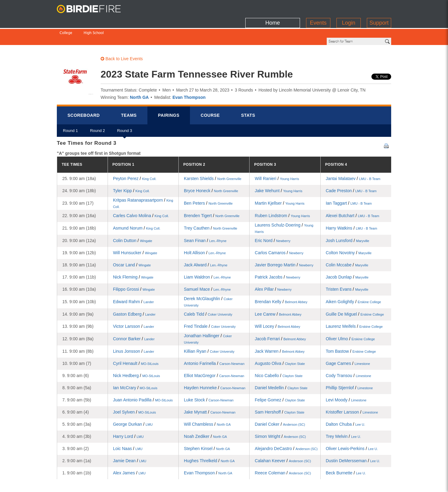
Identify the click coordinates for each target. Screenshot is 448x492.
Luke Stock (209, 379)
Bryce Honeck (211, 170)
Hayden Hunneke (215, 367)
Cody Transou (349, 355)
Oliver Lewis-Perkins (352, 428)
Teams (129, 95)
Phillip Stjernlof (349, 367)
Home (273, 8)
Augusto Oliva (280, 343)
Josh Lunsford (348, 220)
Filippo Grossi (134, 269)
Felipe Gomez (280, 379)
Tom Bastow (351, 331)
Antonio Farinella (214, 343)
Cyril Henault (136, 343)
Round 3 (124, 112)
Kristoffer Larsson (352, 391)
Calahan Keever (283, 440)
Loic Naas (128, 428)
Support (379, 8)
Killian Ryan (209, 331)
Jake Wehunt (278, 170)
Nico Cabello (279, 355)
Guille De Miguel (355, 293)
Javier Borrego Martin (284, 244)
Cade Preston (351, 170)
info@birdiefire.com (369, 483)
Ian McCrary (135, 367)
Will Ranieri (277, 158)
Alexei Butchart (353, 195)
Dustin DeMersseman (353, 440)
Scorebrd (84, 95)
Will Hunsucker (135, 232)
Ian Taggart (349, 182)
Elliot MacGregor (214, 355)
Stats (248, 95)
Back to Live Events (122, 38)
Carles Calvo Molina (141, 195)
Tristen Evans (347, 269)
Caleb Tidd (208, 293)
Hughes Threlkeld (209, 440)
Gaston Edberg (134, 293)
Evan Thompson (189, 77)
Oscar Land (132, 244)
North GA (139, 77)
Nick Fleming (133, 256)
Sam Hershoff (279, 391)
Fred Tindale (210, 306)
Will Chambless (207, 404)
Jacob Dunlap (347, 256)
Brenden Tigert (212, 195)
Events (318, 8)
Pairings (169, 95)
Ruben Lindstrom (282, 195)
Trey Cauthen (210, 207)
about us (331, 483)
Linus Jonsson (134, 331)
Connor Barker (134, 318)
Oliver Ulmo (350, 318)
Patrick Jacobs (277, 256)
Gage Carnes (348, 343)
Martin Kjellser (280, 182)
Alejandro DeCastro (286, 428)
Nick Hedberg (137, 355)
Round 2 (97, 112)
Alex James (129, 452)
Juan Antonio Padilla (143, 379)
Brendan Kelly (281, 281)
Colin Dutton (133, 220)
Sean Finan (205, 220)
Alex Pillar (273, 269)
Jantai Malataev (353, 158)
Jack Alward (206, 244)
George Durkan (133, 404)
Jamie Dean (130, 440)
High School (94, 21)
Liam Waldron (207, 256)
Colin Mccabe (347, 244)
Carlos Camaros (279, 232)
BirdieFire (95, 9)
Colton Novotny (349, 232)
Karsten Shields (213, 158)
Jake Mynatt (210, 391)
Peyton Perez (135, 158)
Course (210, 95)
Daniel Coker (280, 404)
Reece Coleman (283, 452)
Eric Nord (272, 220)
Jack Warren (280, 331)
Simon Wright (280, 416)
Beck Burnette (346, 452)
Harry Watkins (352, 207)
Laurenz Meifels (354, 306)
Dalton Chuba (346, 404)
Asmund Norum (137, 207)
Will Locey (277, 306)
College (66, 21)
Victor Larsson (134, 306)
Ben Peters (208, 182)
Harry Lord (128, 416)
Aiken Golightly (353, 281)
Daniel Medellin (281, 367)
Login (349, 8)
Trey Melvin (343, 416)
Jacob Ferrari (280, 318)
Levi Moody (346, 379)
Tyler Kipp (131, 170)
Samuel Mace (207, 269)
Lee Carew (278, 293)
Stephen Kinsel (207, 428)
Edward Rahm (134, 281)
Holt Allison (205, 232)
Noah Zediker (205, 416)
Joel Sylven (134, 391)
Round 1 (70, 112)
